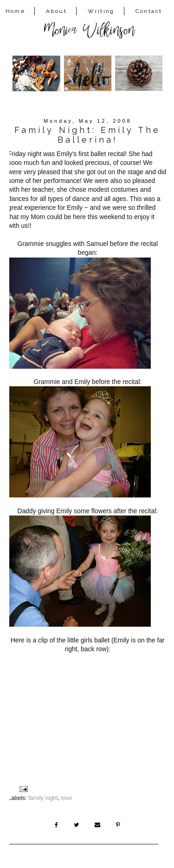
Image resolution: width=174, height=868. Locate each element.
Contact (149, 11)
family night (43, 798)
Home (16, 11)
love (67, 798)
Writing (101, 11)
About (56, 11)
